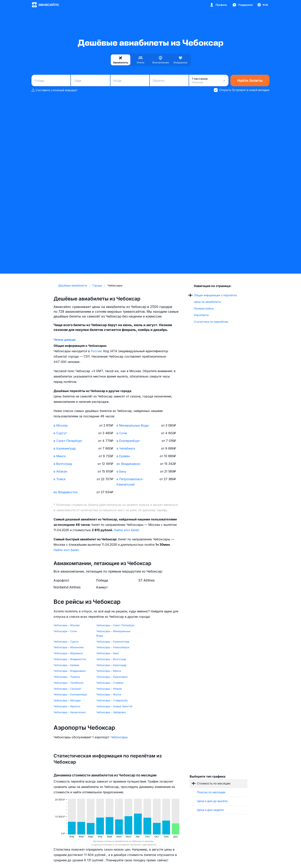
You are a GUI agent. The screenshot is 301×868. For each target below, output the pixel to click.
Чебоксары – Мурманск (68, 653)
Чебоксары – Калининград (113, 642)
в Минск (60, 456)
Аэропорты (201, 315)
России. (97, 351)
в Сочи (122, 433)
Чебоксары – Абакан (109, 689)
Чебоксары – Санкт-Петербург (116, 625)
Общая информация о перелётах (215, 295)
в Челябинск (126, 448)
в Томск (60, 479)
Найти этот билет (127, 530)
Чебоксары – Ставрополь (112, 700)
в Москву (61, 425)
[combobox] (51, 80)
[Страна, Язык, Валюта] (262, 5)
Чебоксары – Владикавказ (70, 671)
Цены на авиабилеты (207, 302)
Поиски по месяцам (211, 792)
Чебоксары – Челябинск (69, 683)
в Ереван (123, 456)
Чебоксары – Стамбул (110, 683)
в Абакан (60, 471)
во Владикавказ (128, 464)
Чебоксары (119, 737)
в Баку (121, 471)
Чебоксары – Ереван (66, 665)
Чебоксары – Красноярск (112, 677)
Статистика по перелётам (211, 322)
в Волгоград (63, 464)
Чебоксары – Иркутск (67, 706)
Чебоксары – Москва (67, 625)
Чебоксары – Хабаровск (111, 712)
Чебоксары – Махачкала (69, 647)
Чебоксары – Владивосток (70, 659)
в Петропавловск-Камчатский (130, 482)
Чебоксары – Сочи (65, 631)
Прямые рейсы (204, 308)
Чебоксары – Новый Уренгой (114, 706)
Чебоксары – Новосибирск (113, 647)
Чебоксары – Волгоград (111, 659)
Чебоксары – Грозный (67, 689)
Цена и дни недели (210, 810)
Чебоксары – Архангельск (70, 712)
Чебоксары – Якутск (109, 694)
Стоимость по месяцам (214, 783)
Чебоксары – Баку (107, 653)
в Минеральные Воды (133, 425)
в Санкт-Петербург (68, 441)
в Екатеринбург (128, 441)
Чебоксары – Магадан (67, 700)
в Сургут (60, 433)
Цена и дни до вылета (212, 801)
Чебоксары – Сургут (66, 642)
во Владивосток (66, 492)
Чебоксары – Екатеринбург (70, 694)
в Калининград (65, 448)
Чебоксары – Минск (109, 671)
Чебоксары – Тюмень (67, 677)
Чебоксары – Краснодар (111, 665)
